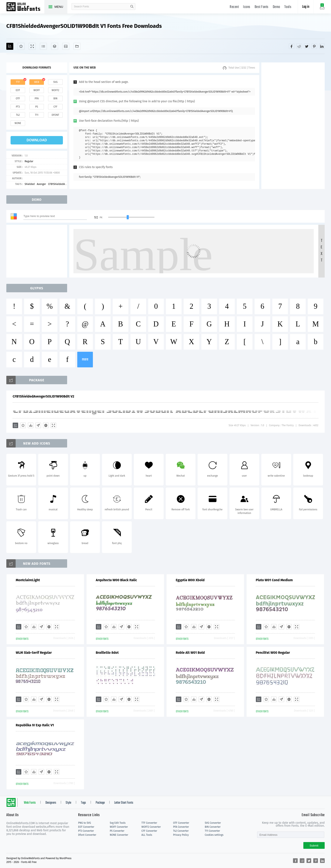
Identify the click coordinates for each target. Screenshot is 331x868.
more (85, 359)
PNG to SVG (85, 823)
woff (37, 90)
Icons (247, 7)
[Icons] (66, 46)
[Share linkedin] (322, 46)
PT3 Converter (86, 831)
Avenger (41, 184)
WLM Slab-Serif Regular (34, 653)
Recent (234, 7)
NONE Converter (119, 835)
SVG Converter (213, 823)
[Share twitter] (307, 46)
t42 (18, 115)
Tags (83, 803)
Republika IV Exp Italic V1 (35, 725)
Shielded (30, 184)
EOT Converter (86, 827)
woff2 (56, 90)
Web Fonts (30, 803)
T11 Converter (212, 831)
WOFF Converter (119, 827)
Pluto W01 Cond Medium (274, 580)
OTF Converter (181, 823)
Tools (288, 7)
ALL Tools (147, 835)
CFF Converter (149, 831)
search (132, 7)
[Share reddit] (299, 46)
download (37, 140)
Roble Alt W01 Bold (190, 653)
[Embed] (46, 425)
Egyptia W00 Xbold (190, 580)
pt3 (18, 107)
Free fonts (25, 7)
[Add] (10, 46)
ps (37, 107)
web (37, 82)
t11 (37, 115)
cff (55, 107)
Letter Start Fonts (124, 803)
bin (55, 98)
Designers (51, 803)
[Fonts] (77, 46)
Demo (276, 7)
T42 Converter (181, 831)
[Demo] (32, 46)
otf (18, 98)
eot (18, 90)
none (18, 123)
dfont (55, 115)
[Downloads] (31, 425)
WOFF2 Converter (151, 827)
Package (100, 803)
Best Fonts (262, 7)
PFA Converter (181, 827)
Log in (306, 7)
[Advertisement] (293, 126)
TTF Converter (149, 823)
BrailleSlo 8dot (107, 653)
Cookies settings (214, 835)
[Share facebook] (292, 46)
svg (55, 82)
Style (68, 803)
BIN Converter (213, 827)
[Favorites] (21, 46)
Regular (29, 161)
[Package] (55, 46)
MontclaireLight (28, 580)
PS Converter (117, 831)
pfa (37, 98)
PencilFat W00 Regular (273, 653)
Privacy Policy (181, 835)
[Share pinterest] (314, 46)
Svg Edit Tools (118, 823)
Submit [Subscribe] (314, 846)
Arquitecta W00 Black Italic (116, 580)
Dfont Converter (87, 835)
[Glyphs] (43, 46)
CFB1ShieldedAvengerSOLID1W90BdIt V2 (43, 396)
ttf (18, 82)
